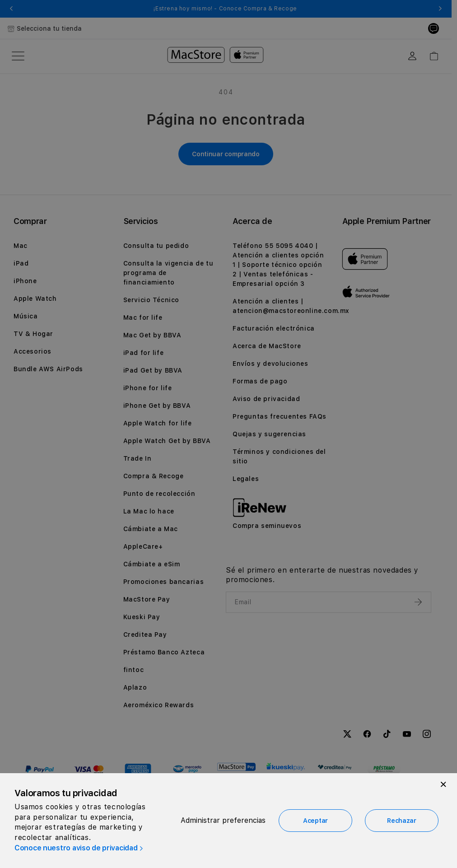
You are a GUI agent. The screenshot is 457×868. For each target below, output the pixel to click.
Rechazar (402, 821)
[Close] (443, 784)
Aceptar (315, 821)
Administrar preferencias (223, 820)
